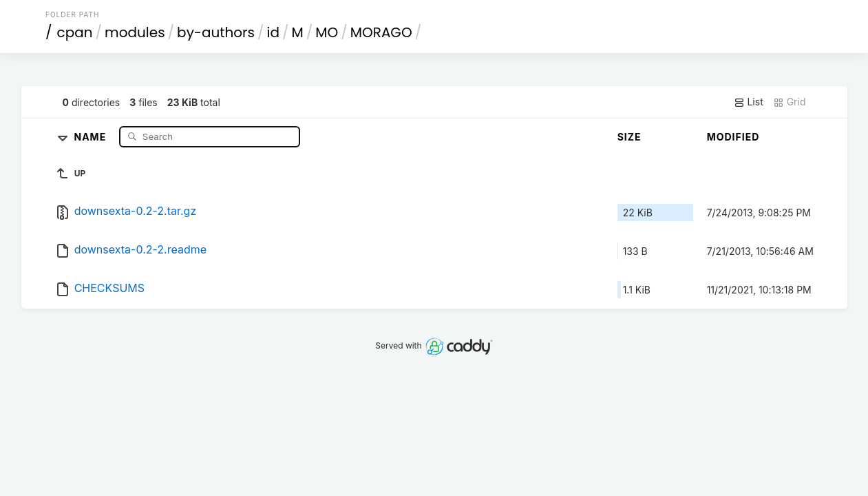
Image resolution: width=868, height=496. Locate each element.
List (749, 102)
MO (327, 32)
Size (629, 137)
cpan (75, 32)
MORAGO (381, 32)
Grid (790, 102)
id (273, 32)
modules (135, 32)
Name (92, 136)
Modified (733, 137)
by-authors (216, 32)
